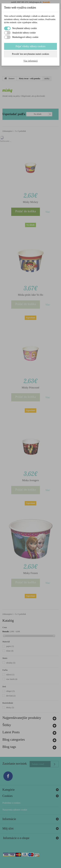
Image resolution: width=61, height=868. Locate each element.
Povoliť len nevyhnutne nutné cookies (30, 54)
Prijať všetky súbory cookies (30, 46)
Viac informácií (30, 61)
